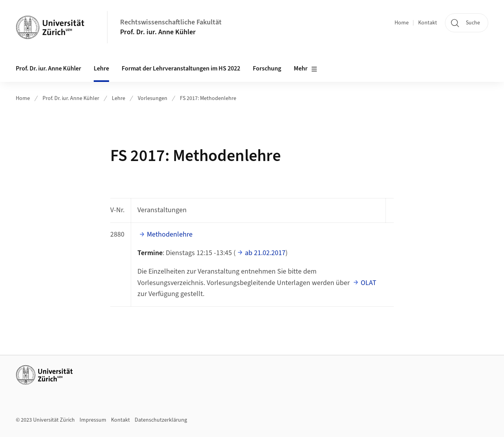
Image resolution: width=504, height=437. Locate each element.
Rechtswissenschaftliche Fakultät (171, 22)
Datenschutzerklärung (161, 420)
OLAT (369, 283)
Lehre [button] (101, 69)
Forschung (267, 69)
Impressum (93, 420)
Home (402, 23)
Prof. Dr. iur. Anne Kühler (158, 32)
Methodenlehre (170, 234)
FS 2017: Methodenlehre (208, 98)
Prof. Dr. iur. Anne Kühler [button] (48, 69)
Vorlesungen (153, 98)
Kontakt (428, 23)
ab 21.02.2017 (265, 253)
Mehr (306, 69)
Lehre (119, 98)
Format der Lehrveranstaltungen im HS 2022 (181, 69)
